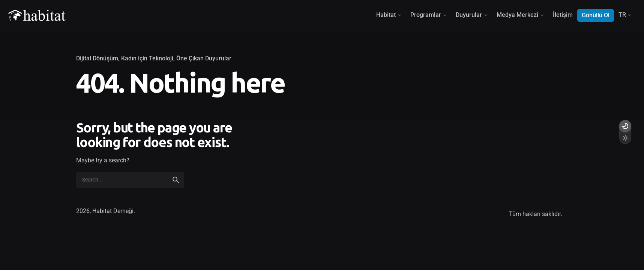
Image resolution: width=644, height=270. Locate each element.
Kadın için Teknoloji (147, 58)
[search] (176, 180)
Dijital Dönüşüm (97, 58)
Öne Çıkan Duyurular (204, 58)
